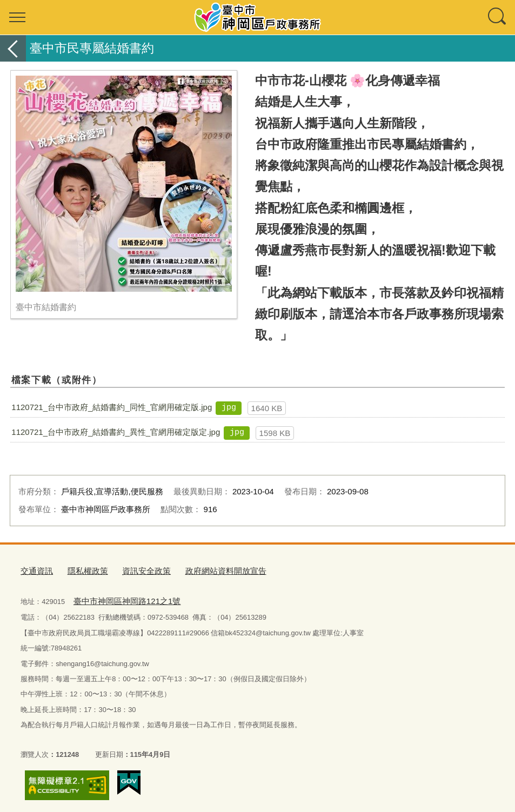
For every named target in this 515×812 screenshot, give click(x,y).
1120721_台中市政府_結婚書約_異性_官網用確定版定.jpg (116, 432)
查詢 (498, 17)
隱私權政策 (81, 569)
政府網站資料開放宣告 (204, 569)
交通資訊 (35, 569)
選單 (17, 17)
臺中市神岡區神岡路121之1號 (119, 597)
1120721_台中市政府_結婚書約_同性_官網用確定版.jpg (112, 407)
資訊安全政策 (133, 569)
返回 (13, 48)
